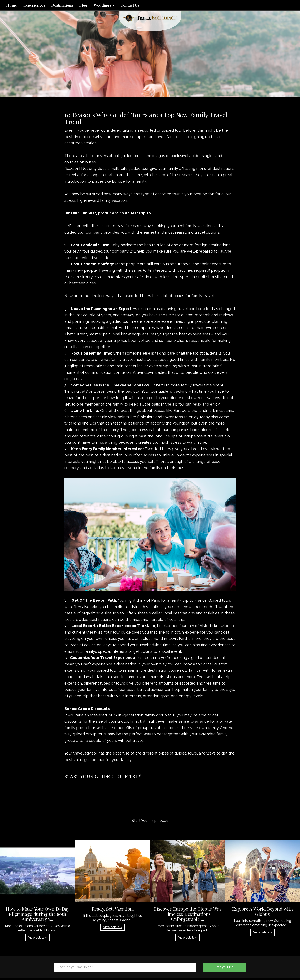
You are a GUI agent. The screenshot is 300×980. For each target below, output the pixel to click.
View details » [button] (37, 938)
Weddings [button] (104, 5)
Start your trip (224, 967)
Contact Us (130, 5)
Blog (83, 5)
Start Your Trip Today (150, 820)
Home (12, 5)
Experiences (34, 5)
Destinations (62, 5)
